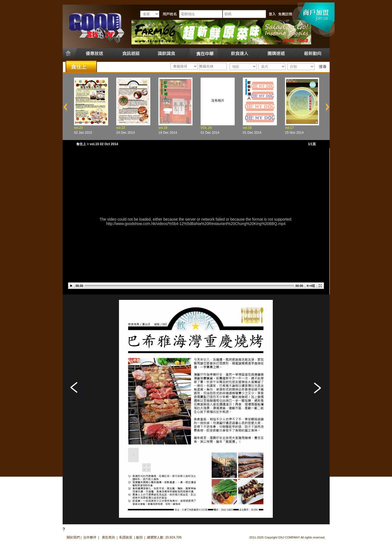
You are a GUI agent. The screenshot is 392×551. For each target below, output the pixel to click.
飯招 (139, 537)
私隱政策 (126, 537)
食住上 (81, 144)
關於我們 (73, 537)
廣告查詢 (109, 537)
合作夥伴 (90, 537)
